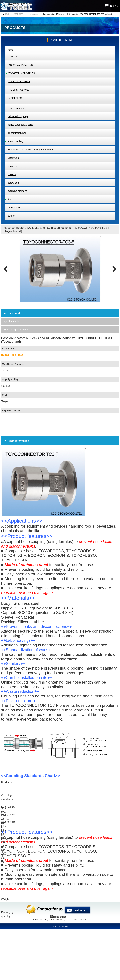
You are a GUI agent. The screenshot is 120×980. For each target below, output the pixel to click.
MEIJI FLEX (15, 98)
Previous (7, 269)
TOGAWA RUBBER (19, 81)
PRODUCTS (18, 14)
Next (113, 269)
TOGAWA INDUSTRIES (22, 73)
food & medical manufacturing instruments (31, 149)
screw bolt (13, 183)
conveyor (13, 166)
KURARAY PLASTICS (21, 65)
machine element (17, 191)
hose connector (33, 14)
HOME (7, 14)
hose (10, 50)
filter (10, 199)
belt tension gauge (18, 116)
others (11, 216)
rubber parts (14, 207)
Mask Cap (13, 158)
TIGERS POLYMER (19, 90)
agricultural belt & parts (20, 125)
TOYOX (13, 57)
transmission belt (17, 133)
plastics (12, 174)
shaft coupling (15, 141)
